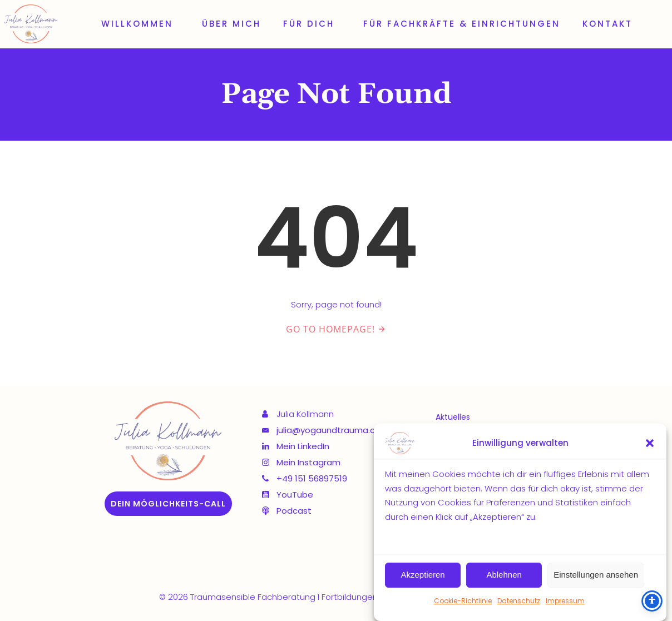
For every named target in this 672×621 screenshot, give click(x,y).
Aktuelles (453, 417)
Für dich (312, 24)
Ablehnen (504, 575)
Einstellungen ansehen (596, 575)
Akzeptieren (423, 575)
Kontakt (607, 24)
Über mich (231, 24)
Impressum (565, 601)
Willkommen (140, 24)
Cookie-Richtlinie (463, 601)
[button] (650, 444)
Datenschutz (519, 601)
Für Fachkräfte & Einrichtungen (462, 24)
